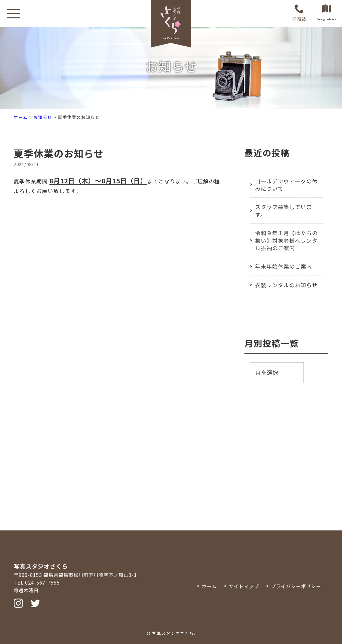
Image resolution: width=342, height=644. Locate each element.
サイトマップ (244, 586)
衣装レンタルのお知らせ (286, 285)
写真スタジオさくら (173, 633)
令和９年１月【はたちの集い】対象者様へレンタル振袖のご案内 (286, 240)
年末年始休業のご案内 (284, 266)
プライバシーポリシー (296, 586)
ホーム (21, 117)
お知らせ (43, 117)
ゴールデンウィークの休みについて (286, 185)
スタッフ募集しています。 (284, 210)
